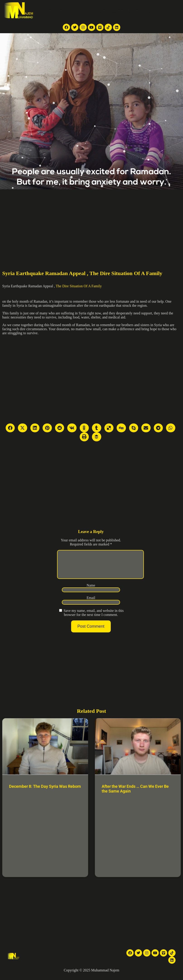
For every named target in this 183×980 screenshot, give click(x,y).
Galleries (118, 11)
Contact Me (169, 11)
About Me (150, 11)
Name (91, 591)
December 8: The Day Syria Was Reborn (45, 792)
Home (46, 11)
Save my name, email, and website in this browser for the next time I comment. (94, 618)
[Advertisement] (91, 223)
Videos (103, 11)
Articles (134, 11)
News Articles (84, 11)
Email (91, 603)
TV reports (62, 11)
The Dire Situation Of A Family (79, 286)
